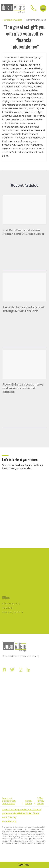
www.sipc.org (9, 821)
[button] (43, 8)
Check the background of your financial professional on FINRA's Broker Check (22, 811)
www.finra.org (9, 817)
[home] (13, 8)
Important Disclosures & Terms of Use (9, 801)
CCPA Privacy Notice (41, 801)
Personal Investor (12, 20)
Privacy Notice (29, 802)
